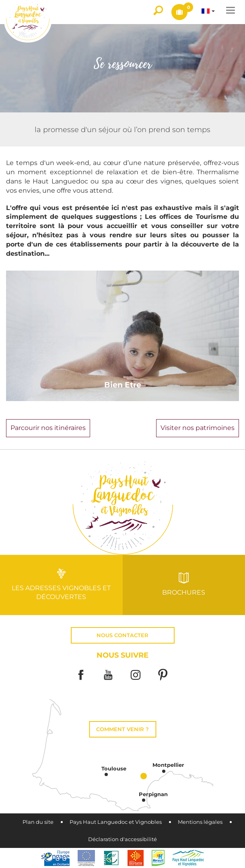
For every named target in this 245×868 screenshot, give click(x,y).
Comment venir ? (122, 729)
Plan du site (38, 822)
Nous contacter (122, 635)
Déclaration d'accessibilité (122, 839)
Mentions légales (200, 822)
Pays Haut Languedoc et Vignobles (116, 822)
